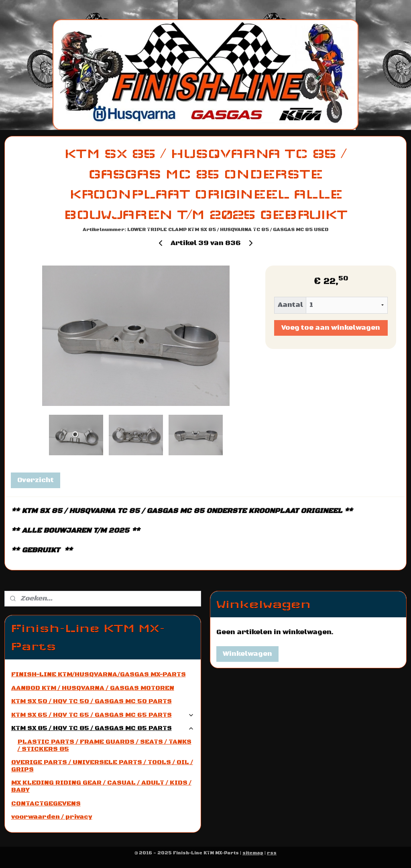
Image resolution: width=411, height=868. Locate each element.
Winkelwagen (247, 654)
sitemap (253, 853)
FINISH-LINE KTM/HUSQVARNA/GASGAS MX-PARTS (99, 674)
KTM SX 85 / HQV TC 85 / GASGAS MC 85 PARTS (103, 728)
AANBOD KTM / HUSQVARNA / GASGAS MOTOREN (93, 688)
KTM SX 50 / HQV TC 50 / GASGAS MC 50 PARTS (92, 701)
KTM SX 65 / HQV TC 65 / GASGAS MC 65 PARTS (103, 715)
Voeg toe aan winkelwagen (331, 328)
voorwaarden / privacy (52, 817)
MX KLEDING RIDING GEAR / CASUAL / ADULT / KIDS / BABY (101, 786)
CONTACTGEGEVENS (46, 803)
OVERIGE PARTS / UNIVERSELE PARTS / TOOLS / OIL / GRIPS (102, 766)
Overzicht (36, 480)
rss (272, 853)
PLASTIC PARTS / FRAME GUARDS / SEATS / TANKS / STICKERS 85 (105, 745)
